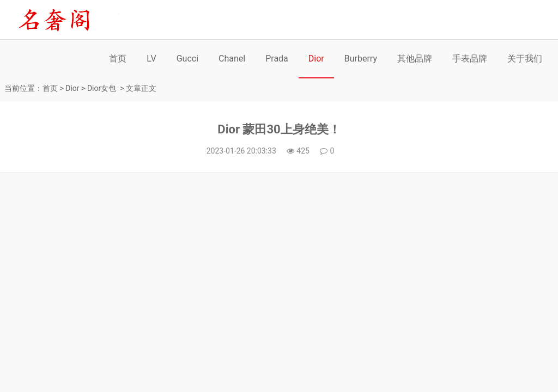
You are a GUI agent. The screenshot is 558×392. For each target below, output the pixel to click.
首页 (118, 59)
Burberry (361, 59)
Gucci (187, 59)
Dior (316, 59)
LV (151, 59)
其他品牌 (415, 59)
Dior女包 (102, 88)
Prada (277, 59)
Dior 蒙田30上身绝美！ (279, 129)
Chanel (232, 59)
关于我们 (525, 59)
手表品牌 (470, 59)
